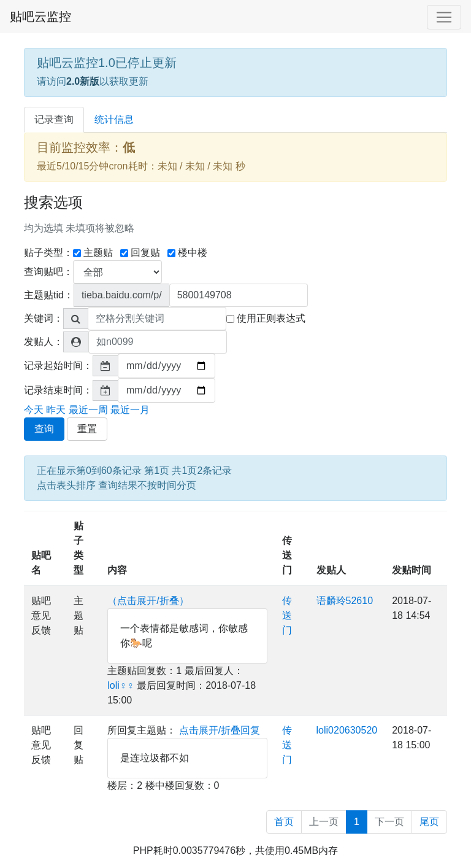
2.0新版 (83, 81)
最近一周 (88, 410)
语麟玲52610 (345, 601)
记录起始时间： (58, 366)
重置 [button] (87, 429)
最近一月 (130, 410)
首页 (284, 822)
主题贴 (93, 253)
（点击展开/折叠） (148, 601)
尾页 (429, 822)
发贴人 (331, 570)
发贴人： (44, 342)
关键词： (44, 318)
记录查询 (54, 119)
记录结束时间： (58, 390)
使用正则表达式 (266, 318)
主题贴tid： (49, 295)
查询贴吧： (48, 272)
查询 (44, 429)
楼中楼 (187, 253)
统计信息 (114, 119)
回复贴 (140, 253)
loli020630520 (347, 730)
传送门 (287, 555)
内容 (117, 570)
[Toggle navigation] (444, 17)
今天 (34, 410)
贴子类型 (78, 548)
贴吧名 (41, 563)
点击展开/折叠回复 (220, 730)
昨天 (56, 410)
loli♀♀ (121, 685)
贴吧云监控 (40, 17)
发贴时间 (412, 570)
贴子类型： (48, 253)
